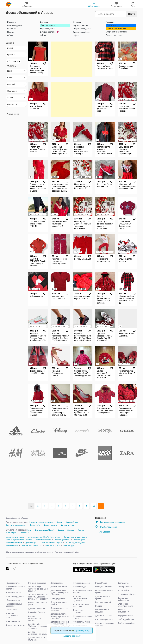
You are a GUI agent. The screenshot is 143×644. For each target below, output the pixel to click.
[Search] (116, 14)
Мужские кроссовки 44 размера (41, 522)
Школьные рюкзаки (104, 619)
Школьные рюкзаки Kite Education (19, 540)
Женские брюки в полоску (31, 545)
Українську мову (82, 630)
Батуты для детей (103, 602)
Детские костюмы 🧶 (49, 32)
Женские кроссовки (37, 583)
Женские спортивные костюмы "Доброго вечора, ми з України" (38, 597)
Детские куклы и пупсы (103, 597)
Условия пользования (123, 611)
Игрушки (110, 22)
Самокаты (111, 25)
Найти (132, 14)
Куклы (60, 522)
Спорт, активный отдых (116, 32)
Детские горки (57, 583)
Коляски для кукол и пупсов (104, 592)
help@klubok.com (125, 616)
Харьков (71, 530)
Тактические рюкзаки (15, 625)
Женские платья (13, 593)
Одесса (61, 530)
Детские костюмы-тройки (59, 603)
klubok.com (9, 4)
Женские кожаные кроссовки (14, 605)
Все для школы (48, 25)
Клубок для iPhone (126, 619)
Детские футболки (68, 525)
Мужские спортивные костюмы (83, 592)
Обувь (10, 35)
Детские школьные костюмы (59, 609)
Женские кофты (13, 621)
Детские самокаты (36, 608)
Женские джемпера (62, 540)
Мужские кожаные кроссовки (81, 605)
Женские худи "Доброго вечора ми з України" (38, 589)
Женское (11, 22)
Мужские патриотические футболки (80, 598)
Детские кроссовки (104, 616)
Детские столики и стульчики (36, 639)
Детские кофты (31, 543)
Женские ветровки (52, 545)
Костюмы (11, 29)
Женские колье (12, 545)
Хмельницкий (11, 533)
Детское (44, 22)
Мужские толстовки (82, 622)
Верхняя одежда (15, 25)
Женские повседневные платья (12, 616)
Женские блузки (72, 522)
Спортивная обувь (81, 32)
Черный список (13, 114)
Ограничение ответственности (125, 605)
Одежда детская (58, 598)
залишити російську (71, 636)
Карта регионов (125, 587)
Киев (29, 530)
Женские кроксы (80, 540)
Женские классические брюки (75, 537)
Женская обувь (13, 600)
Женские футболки (43, 540)
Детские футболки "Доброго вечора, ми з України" (60, 616)
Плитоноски (11, 610)
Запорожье (24, 533)
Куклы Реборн (102, 583)
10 (94, 506)
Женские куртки (69, 545)
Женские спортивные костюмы (16, 588)
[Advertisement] (71, 59)
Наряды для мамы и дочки (37, 604)
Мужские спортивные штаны (83, 617)
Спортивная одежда (82, 29)
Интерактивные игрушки (102, 611)
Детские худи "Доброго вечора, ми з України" (37, 626)
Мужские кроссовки (82, 583)
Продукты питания (104, 587)
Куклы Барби (35, 525)
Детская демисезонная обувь (38, 633)
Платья (11, 32)
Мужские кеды (79, 587)
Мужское (77, 22)
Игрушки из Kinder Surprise (51, 543)
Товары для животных (117, 28)
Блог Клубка (123, 590)
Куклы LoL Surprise (37, 612)
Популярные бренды (127, 594)
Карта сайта (123, 583)
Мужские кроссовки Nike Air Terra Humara (44, 537)
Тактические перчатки (78, 611)
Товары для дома (114, 35)
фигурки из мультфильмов (16, 525)
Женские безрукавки (14, 543)
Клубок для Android (126, 623)
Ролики (98, 606)
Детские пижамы (51, 525)
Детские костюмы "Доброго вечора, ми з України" (60, 593)
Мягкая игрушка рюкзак (15, 537)
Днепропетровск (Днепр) (45, 530)
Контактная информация (123, 599)
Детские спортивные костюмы (105, 624)
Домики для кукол (59, 587)
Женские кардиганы (15, 596)
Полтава (81, 530)
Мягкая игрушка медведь (75, 543)
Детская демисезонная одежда (35, 618)
